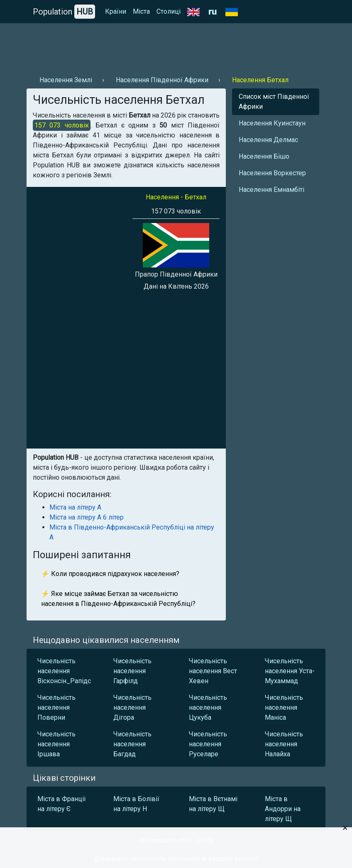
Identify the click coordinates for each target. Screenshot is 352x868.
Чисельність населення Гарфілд (132, 671)
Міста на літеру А (75, 507)
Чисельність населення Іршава (56, 744)
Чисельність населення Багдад (132, 744)
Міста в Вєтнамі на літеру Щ (213, 804)
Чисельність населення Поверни (56, 707)
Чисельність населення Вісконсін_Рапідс (64, 671)
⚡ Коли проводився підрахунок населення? (110, 574)
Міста (141, 11)
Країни (116, 11)
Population (64, 12)
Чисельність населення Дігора (132, 707)
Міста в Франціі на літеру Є (61, 804)
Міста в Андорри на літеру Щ (283, 809)
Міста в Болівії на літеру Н (136, 804)
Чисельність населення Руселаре (208, 744)
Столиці (169, 11)
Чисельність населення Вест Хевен (213, 671)
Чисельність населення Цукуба (208, 707)
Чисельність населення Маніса (284, 707)
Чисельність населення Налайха (284, 744)
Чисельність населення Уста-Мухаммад (290, 671)
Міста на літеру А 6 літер (87, 517)
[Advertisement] (176, 46)
